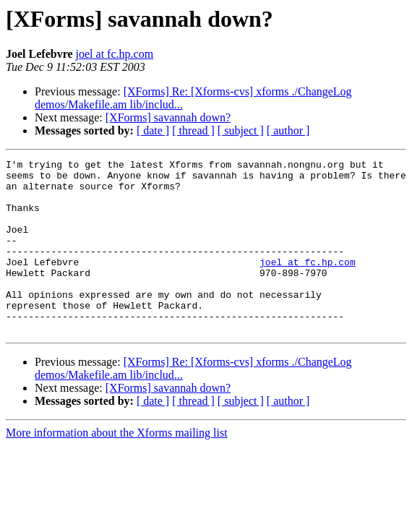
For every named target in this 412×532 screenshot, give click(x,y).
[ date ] (153, 130)
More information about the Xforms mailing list (117, 467)
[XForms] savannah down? (168, 117)
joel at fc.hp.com (115, 54)
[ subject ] (241, 130)
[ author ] (288, 130)
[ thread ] (193, 130)
